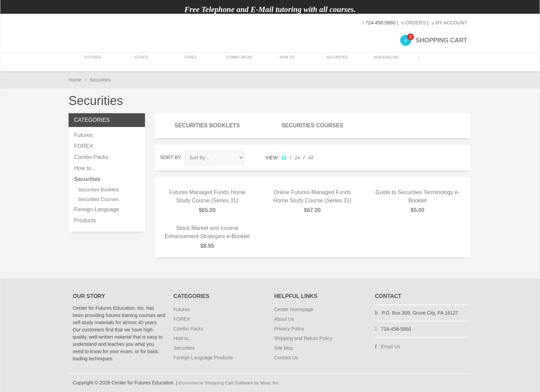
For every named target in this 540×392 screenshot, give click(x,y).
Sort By (171, 157)
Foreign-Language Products (97, 215)
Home (75, 80)
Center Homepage (294, 309)
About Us (284, 319)
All (311, 158)
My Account (450, 23)
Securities (334, 62)
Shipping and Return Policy (303, 338)
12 (284, 158)
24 (297, 158)
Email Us (391, 347)
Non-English (382, 62)
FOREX (189, 62)
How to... (286, 62)
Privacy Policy (289, 329)
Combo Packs (238, 62)
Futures (93, 62)
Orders (413, 23)
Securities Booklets (207, 125)
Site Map (284, 348)
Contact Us (286, 358)
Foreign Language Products (203, 358)
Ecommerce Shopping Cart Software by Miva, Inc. (232, 383)
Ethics (141, 62)
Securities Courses (312, 125)
